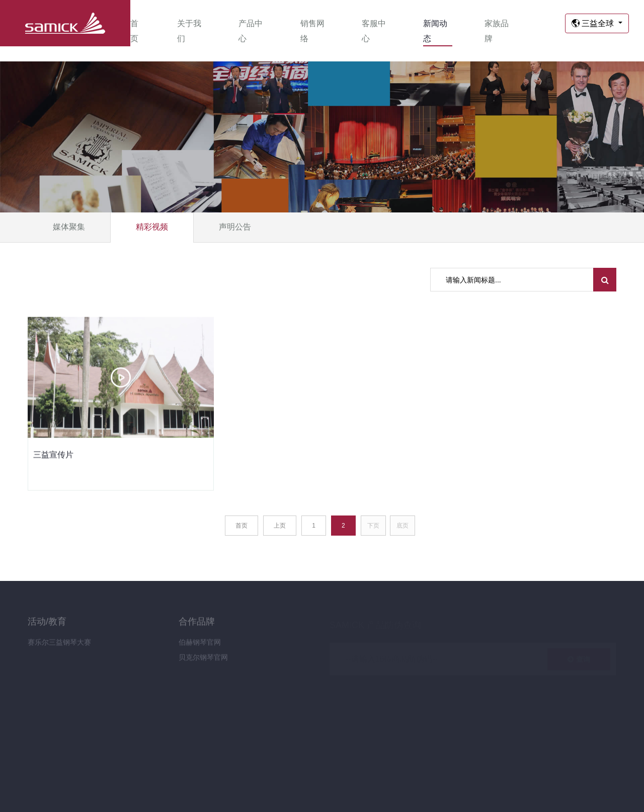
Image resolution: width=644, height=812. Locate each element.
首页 (134, 31)
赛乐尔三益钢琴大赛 (59, 645)
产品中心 (251, 31)
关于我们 (189, 31)
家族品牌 (497, 31)
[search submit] (605, 280)
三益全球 (594, 23)
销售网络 (312, 31)
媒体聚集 (69, 227)
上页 (280, 526)
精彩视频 (152, 227)
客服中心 (374, 31)
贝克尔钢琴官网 (203, 660)
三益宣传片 (53, 455)
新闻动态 (435, 31)
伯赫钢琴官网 (200, 645)
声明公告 (235, 227)
